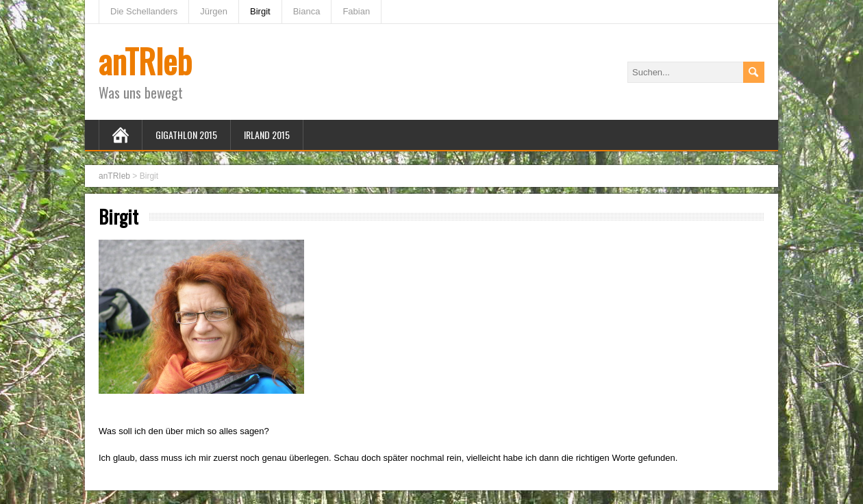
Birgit (260, 11)
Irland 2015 (267, 135)
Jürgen (214, 11)
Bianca (307, 11)
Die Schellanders (144, 11)
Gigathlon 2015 (186, 135)
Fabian (356, 11)
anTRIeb (145, 61)
